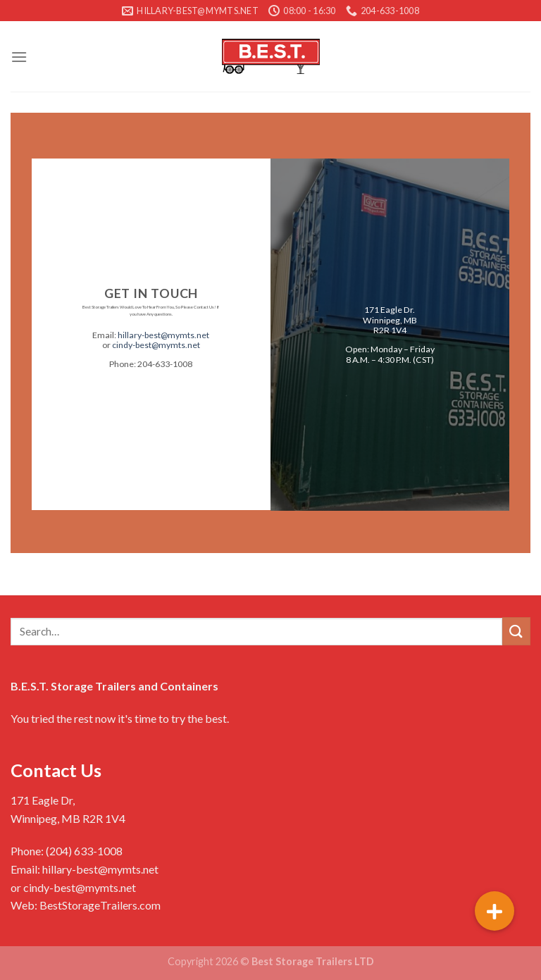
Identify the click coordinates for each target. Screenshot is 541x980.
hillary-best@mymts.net (163, 335)
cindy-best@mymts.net (156, 346)
